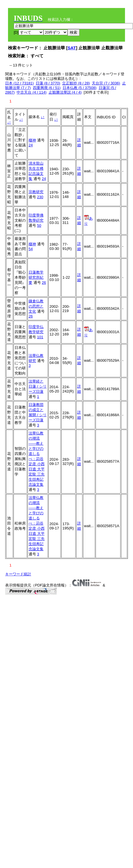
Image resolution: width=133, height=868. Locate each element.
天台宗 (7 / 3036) (106, 83)
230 (40, 197)
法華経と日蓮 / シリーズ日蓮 (38, 386)
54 (31, 249)
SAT (72, 48)
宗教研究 (36, 192)
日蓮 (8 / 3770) (48, 83)
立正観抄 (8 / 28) (76, 83)
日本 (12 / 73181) (19, 83)
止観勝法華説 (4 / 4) (65, 92)
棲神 (32, 140)
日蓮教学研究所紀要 (36, 277)
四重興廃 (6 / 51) (47, 88)
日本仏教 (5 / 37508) (80, 88)
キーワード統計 (18, 574)
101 (40, 337)
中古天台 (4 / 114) (31, 92)
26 (44, 283)
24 (31, 145)
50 (39, 225)
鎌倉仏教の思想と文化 (36, 306)
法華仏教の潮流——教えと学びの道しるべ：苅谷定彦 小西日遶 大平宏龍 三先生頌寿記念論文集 (37, 459)
